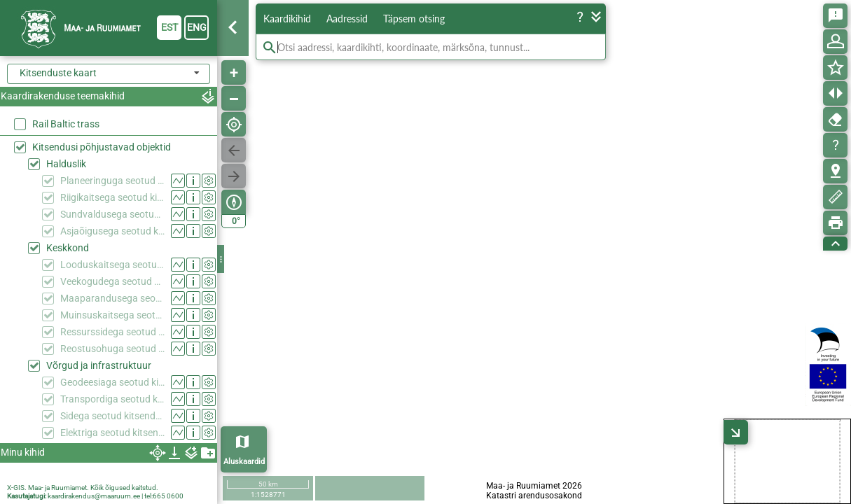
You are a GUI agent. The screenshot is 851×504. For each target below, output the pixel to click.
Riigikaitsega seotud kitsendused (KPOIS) (112, 197)
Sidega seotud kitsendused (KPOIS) (112, 416)
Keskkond (68, 248)
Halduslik (66, 164)
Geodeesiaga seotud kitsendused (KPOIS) (112, 382)
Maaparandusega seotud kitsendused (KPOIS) (112, 298)
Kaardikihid (287, 19)
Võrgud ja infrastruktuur (99, 365)
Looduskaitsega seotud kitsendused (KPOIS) (112, 265)
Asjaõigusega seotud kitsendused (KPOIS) (112, 231)
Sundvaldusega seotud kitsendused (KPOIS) (112, 214)
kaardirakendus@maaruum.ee (94, 496)
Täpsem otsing (414, 19)
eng (197, 27)
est (169, 27)
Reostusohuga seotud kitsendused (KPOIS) (112, 349)
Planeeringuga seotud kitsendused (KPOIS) (112, 181)
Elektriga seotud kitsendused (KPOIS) (112, 433)
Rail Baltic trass (66, 124)
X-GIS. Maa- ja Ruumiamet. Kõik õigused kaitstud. (83, 488)
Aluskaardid (244, 462)
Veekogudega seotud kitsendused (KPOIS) (112, 281)
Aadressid (347, 19)
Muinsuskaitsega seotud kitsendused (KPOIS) (112, 315)
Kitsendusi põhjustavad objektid (102, 147)
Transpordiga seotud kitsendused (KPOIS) (112, 399)
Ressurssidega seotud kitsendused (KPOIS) (112, 332)
